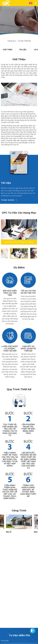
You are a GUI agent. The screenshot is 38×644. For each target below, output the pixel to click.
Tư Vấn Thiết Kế (24, 41)
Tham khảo (9, 200)
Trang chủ (12, 41)
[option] (8, 50)
